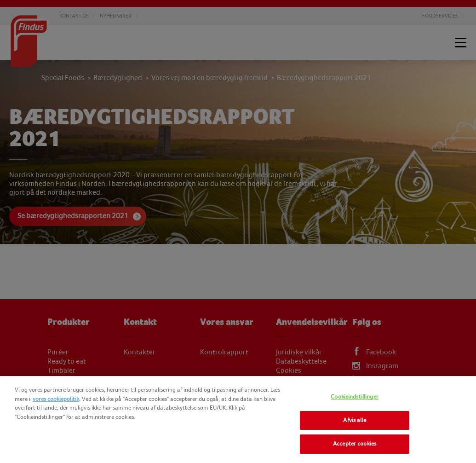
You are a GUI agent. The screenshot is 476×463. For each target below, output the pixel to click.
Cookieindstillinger (354, 397)
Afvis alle (354, 420)
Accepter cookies (355, 444)
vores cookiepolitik (56, 399)
